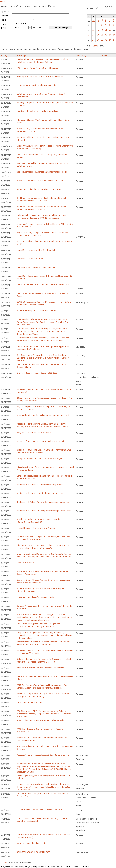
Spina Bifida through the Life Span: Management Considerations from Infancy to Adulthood (38, 625)
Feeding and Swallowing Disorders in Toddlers (37, 111)
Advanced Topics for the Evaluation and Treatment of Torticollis (45, 415)
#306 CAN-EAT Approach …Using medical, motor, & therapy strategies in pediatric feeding (43, 695)
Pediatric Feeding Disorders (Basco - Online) (37, 310)
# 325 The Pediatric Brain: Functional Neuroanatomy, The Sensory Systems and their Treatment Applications (42, 686)
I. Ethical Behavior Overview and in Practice (36, 528)
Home (3, 1)
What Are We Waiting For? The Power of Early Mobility (41, 668)
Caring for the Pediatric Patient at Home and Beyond (40, 459)
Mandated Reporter (26, 563)
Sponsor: (5, 11)
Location (81, 55)
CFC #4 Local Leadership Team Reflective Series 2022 (41, 810)
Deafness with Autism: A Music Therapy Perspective (40, 493)
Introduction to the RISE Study (30, 702)
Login (6, 862)
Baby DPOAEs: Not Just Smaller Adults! (34, 433)
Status (106, 55)
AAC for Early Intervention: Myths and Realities (37, 68)
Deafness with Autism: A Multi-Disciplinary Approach (40, 485)
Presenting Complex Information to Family (35, 597)
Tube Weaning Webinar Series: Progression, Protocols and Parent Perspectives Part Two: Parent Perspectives (43, 339)
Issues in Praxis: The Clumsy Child (31, 843)
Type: (4, 24)
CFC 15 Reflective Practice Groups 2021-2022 (37, 373)
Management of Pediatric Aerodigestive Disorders (39, 189)
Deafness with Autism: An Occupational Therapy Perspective (44, 511)
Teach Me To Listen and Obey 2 (30, 259)
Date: (4, 28)
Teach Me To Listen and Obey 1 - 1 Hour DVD (36, 250)
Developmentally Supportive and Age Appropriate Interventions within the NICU (39, 520)
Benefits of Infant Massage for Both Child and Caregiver (42, 441)
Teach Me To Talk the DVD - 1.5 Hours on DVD (36, 267)
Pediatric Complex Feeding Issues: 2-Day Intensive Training (43, 755)
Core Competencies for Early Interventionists (37, 85)
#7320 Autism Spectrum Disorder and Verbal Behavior (41, 720)
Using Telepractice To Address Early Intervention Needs (42, 172)
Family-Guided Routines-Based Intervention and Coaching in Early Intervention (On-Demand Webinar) (43, 61)
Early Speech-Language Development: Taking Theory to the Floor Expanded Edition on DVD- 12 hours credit (43, 217)
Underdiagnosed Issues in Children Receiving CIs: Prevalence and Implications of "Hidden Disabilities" (44, 643)
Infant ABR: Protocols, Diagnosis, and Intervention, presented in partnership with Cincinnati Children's (44, 546)
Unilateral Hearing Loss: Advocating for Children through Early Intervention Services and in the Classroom (44, 660)
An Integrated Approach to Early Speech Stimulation (40, 76)
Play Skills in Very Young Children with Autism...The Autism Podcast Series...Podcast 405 (42, 234)
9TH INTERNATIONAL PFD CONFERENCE (33, 852)
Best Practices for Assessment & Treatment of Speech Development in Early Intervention (41, 199)
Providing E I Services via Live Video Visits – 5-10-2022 (41, 181)
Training (21, 55)
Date (4, 55)
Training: (5, 16)
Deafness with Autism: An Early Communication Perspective (43, 502)
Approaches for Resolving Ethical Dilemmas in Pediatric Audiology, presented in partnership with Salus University (43, 425)
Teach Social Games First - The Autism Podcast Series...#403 (44, 284)
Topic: (4, 20)
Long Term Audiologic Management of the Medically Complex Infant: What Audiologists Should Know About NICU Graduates (44, 555)
